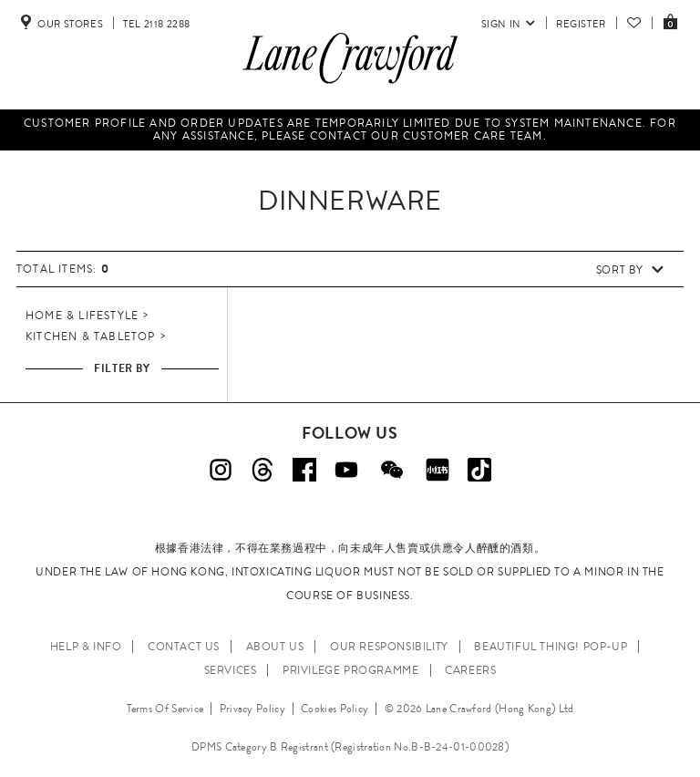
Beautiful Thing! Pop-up (551, 647)
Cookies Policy (335, 709)
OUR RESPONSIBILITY (389, 647)
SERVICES (231, 670)
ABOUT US (275, 647)
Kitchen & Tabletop (91, 337)
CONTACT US (184, 647)
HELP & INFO (86, 647)
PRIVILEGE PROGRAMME (350, 670)
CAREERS (470, 670)
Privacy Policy (252, 709)
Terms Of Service (165, 709)
